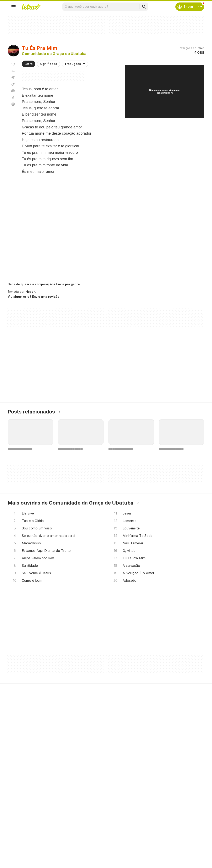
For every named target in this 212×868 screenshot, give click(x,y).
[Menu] (14, 7)
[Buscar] (144, 7)
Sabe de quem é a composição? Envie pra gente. (44, 284)
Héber (30, 292)
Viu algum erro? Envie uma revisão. (34, 297)
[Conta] (200, 7)
